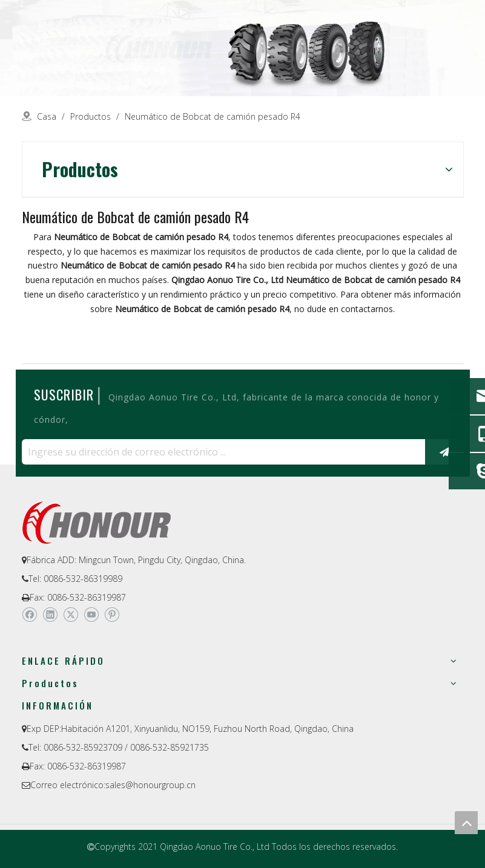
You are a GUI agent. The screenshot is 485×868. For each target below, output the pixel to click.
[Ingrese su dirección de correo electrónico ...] (220, 452)
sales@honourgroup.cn (150, 785)
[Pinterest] (112, 615)
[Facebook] (29, 615)
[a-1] (243, 48)
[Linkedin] (50, 615)
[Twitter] (71, 615)
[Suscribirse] (444, 452)
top (466, 823)
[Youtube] (91, 615)
